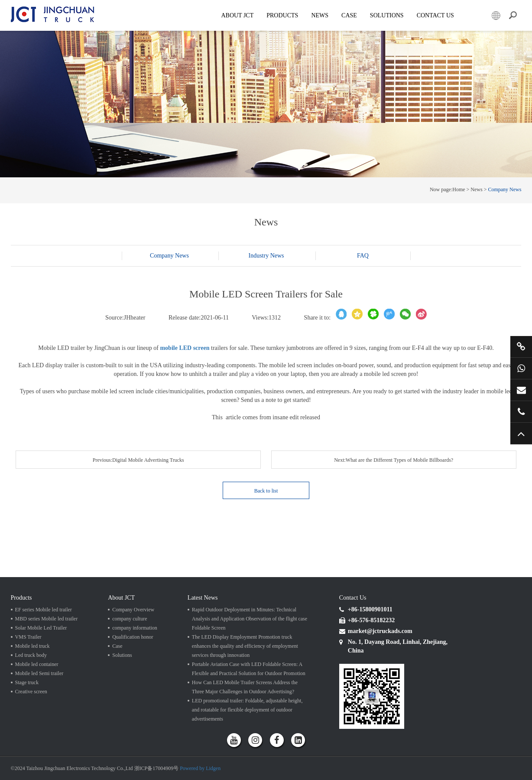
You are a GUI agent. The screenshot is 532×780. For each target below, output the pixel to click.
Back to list (266, 491)
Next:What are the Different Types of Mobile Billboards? (394, 460)
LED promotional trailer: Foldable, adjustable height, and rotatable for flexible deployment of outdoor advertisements (247, 710)
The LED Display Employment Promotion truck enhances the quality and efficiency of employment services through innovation (245, 646)
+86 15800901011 (521, 368)
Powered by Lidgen (200, 768)
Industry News (266, 256)
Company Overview (133, 610)
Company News (504, 189)
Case (349, 15)
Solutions (122, 655)
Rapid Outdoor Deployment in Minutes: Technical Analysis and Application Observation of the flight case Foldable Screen (250, 619)
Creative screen (31, 692)
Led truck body (31, 655)
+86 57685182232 (521, 411)
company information (135, 628)
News (320, 15)
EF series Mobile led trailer (44, 610)
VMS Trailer (28, 637)
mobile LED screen (185, 348)
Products (282, 15)
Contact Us (435, 15)
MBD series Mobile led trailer (47, 619)
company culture (130, 619)
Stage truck (27, 682)
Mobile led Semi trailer (39, 673)
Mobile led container (37, 664)
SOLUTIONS (387, 15)
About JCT (237, 15)
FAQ (363, 256)
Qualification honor (133, 637)
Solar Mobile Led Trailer (41, 628)
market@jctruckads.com (521, 390)
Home (459, 189)
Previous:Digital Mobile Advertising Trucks (138, 460)
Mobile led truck (32, 646)
